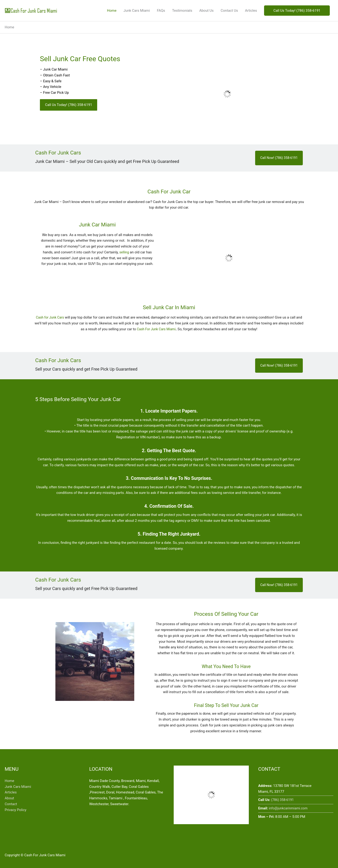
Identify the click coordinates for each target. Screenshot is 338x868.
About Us (206, 11)
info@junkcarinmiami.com (289, 808)
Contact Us (229, 11)
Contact (11, 804)
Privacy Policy (15, 810)
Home (112, 11)
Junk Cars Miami (137, 11)
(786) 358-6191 (283, 800)
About (9, 798)
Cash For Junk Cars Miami (156, 329)
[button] (297, 11)
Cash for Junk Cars (50, 317)
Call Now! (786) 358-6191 (277, 158)
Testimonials (182, 11)
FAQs (161, 11)
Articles (251, 11)
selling (124, 252)
